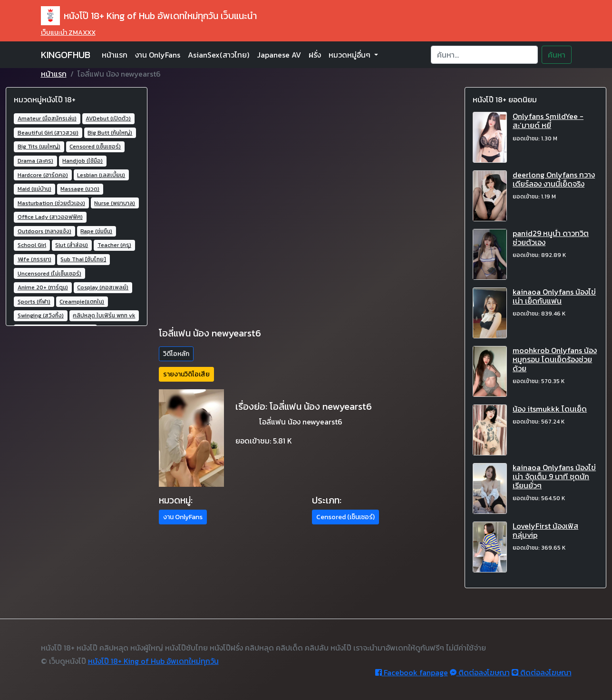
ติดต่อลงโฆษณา (480, 672)
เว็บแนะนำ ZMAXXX (68, 33)
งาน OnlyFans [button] (183, 517)
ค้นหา (557, 55)
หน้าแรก (115, 55)
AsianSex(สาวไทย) (219, 55)
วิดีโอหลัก (176, 354)
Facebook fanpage (412, 672)
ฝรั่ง (315, 55)
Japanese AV (279, 55)
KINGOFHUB (66, 55)
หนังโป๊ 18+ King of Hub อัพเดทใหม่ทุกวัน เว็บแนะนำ (149, 16)
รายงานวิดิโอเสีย (186, 374)
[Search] (484, 55)
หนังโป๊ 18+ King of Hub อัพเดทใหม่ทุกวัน (153, 661)
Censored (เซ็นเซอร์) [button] (345, 517)
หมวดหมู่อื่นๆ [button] (350, 55)
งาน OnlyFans (158, 55)
